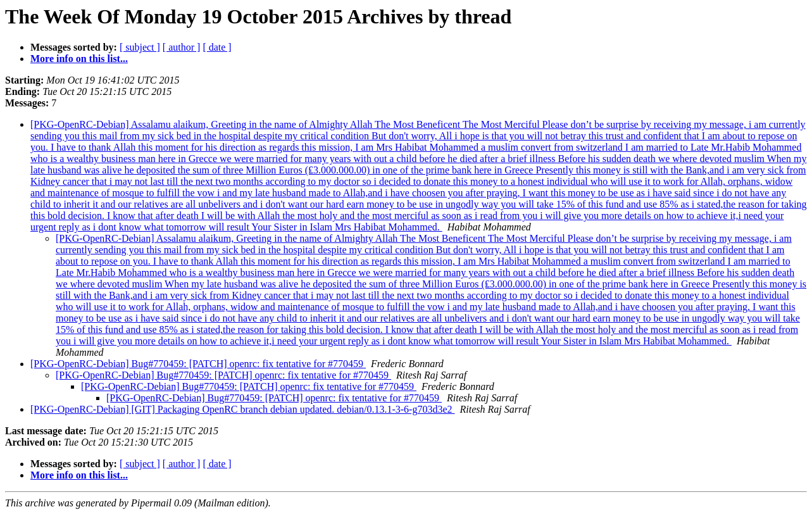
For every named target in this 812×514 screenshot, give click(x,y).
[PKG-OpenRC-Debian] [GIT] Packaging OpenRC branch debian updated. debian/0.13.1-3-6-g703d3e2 (243, 409)
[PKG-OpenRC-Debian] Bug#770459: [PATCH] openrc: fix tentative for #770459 (198, 364)
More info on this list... (79, 59)
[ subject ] (140, 47)
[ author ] (182, 47)
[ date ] (217, 47)
